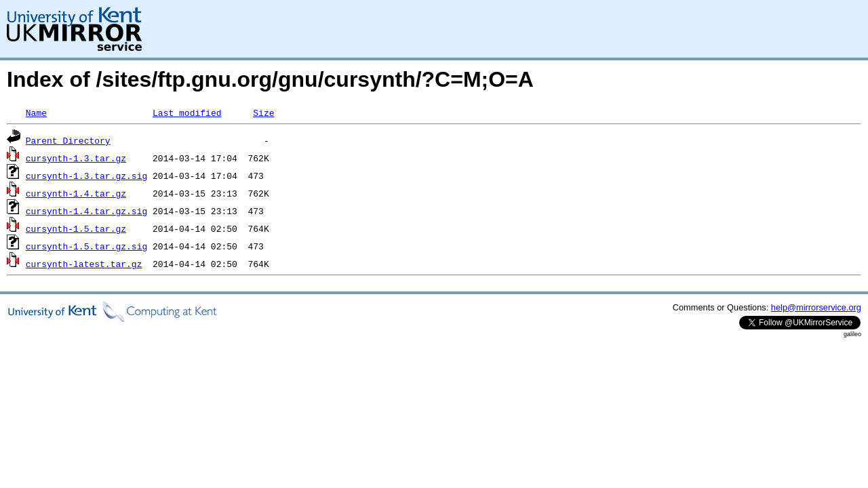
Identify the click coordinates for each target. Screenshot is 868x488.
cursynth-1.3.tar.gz (76, 158)
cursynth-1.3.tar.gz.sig (86, 176)
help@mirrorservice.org (816, 307)
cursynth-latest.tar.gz (84, 264)
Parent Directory (68, 140)
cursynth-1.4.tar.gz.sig (86, 211)
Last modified (187, 113)
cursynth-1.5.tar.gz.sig (86, 246)
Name (36, 113)
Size (263, 113)
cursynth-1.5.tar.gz (76, 228)
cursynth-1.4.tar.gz (76, 193)
